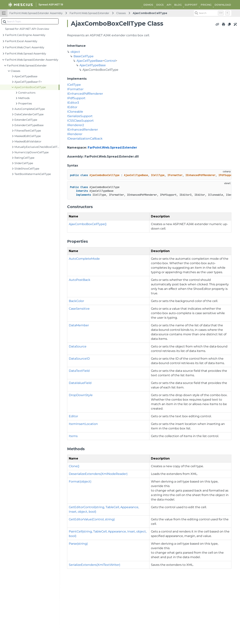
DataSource (78, 346)
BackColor (76, 301)
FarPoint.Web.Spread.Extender (89, 13)
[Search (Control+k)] (213, 13)
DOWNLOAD (223, 5)
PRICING (206, 5)
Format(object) (80, 482)
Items (73, 436)
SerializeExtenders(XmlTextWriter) (94, 565)
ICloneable (75, 112)
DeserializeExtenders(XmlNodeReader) (98, 474)
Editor (73, 416)
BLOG (178, 5)
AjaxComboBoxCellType (150, 13)
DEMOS (148, 5)
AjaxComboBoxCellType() (88, 224)
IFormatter (75, 89)
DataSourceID (79, 359)
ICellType (74, 85)
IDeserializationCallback (85, 139)
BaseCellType (84, 56)
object (75, 52)
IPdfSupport (76, 98)
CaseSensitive (79, 309)
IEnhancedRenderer (82, 130)
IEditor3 (73, 103)
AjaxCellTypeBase (90, 61)
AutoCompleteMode (84, 259)
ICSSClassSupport (80, 121)
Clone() (74, 466)
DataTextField (79, 371)
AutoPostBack (80, 280)
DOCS (160, 5)
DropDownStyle (81, 395)
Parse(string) (78, 544)
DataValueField (80, 383)
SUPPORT (191, 5)
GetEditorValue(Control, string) (92, 519)
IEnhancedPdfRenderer (85, 94)
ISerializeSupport (80, 116)
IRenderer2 (76, 125)
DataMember (79, 325)
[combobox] (30, 21)
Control (110, 61)
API (169, 5)
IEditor (72, 107)
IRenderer (75, 134)
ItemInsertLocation (83, 424)
